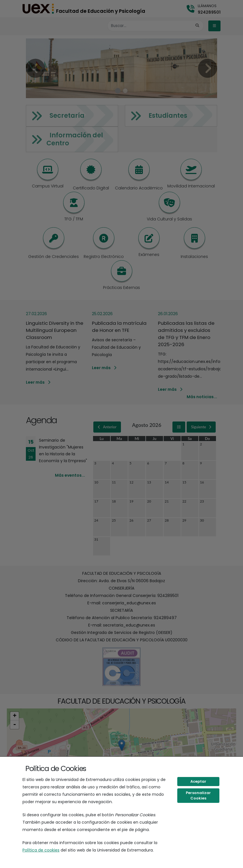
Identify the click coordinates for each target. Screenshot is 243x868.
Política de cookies (41, 850)
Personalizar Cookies (198, 796)
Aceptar (198, 781)
